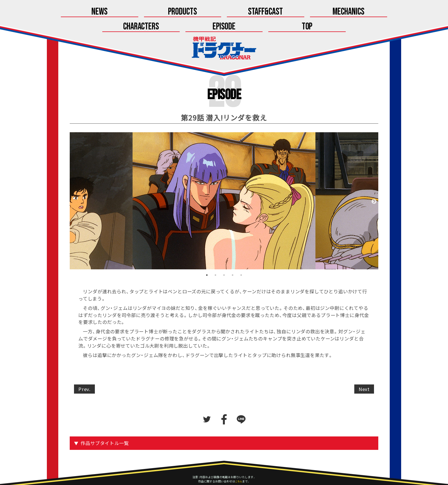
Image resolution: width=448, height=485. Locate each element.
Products (128, 12)
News (81, 12)
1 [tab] (207, 261)
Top (367, 12)
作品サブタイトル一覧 (105, 429)
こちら (239, 467)
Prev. (84, 375)
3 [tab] (224, 261)
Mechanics (224, 12)
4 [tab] (233, 261)
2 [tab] (215, 261)
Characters (272, 12)
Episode (319, 12)
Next (374, 187)
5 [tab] (241, 261)
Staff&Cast (176, 12)
